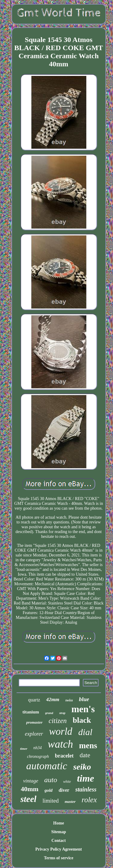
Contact (59, 841)
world (61, 731)
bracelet (64, 756)
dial (85, 732)
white (67, 782)
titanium (31, 712)
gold (49, 790)
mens (88, 746)
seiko (82, 767)
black (82, 720)
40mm (30, 789)
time (85, 778)
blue (84, 699)
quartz (34, 700)
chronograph (38, 756)
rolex (89, 800)
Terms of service (59, 858)
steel (28, 799)
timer (24, 749)
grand (49, 713)
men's (83, 709)
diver (64, 790)
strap (62, 713)
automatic (47, 766)
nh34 (38, 748)
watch (61, 744)
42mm (53, 699)
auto (51, 780)
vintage (31, 781)
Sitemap (59, 832)
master (70, 802)
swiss (69, 700)
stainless (86, 789)
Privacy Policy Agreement (58, 849)
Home (59, 823)
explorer (34, 734)
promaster (34, 722)
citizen (58, 721)
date (85, 755)
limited (51, 801)
